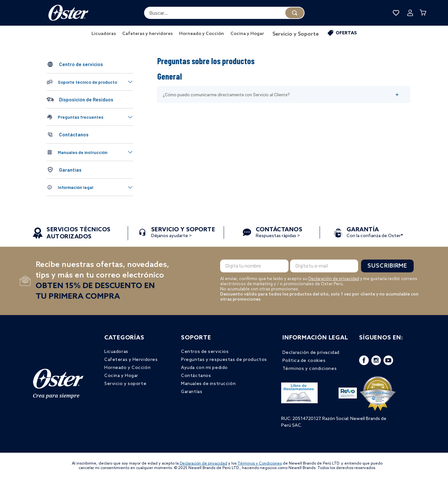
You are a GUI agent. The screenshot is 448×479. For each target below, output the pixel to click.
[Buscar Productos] (295, 13)
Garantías (70, 170)
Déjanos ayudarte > (183, 233)
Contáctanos (74, 134)
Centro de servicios (81, 64)
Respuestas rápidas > (279, 233)
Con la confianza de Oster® (375, 233)
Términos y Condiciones (260, 464)
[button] (90, 82)
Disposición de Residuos (86, 99)
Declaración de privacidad (334, 279)
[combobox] (224, 13)
